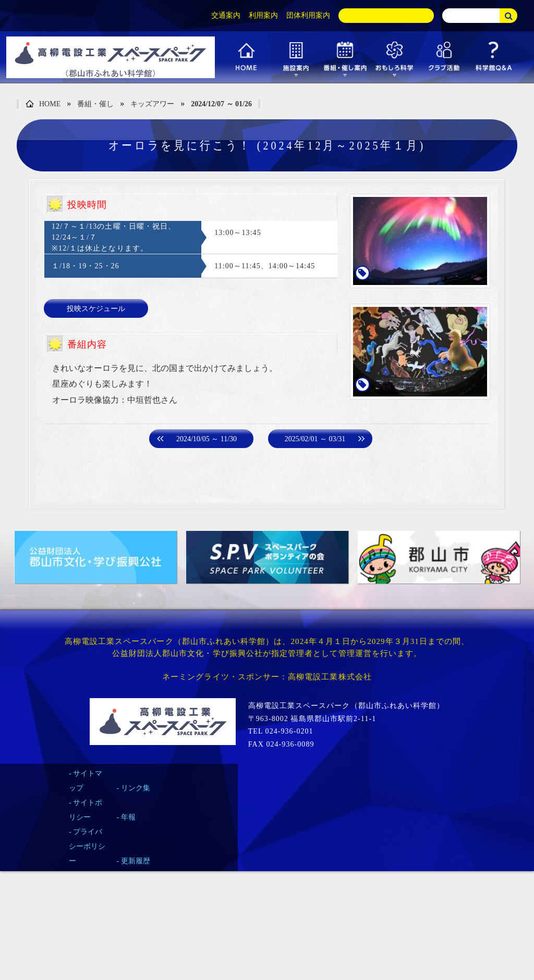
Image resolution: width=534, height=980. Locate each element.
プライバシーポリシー (87, 846)
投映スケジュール (96, 309)
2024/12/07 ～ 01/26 (221, 104)
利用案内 (263, 15)
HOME (43, 104)
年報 (128, 817)
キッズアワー (152, 104)
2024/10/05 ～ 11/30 (207, 439)
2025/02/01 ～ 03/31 (315, 439)
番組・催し (95, 104)
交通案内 (226, 15)
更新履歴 (136, 861)
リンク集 (136, 788)
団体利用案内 (308, 15)
